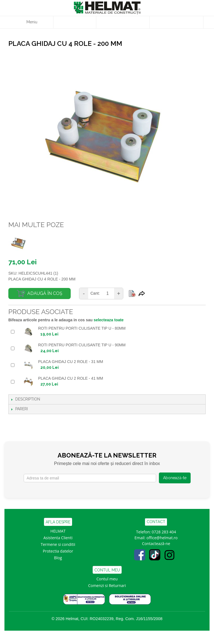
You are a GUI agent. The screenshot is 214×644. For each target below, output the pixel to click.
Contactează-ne (156, 544)
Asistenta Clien (57, 538)
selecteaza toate (109, 320)
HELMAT (58, 531)
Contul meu (107, 579)
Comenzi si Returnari (107, 585)
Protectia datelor (58, 551)
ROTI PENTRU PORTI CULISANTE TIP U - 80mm (82, 328)
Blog (58, 558)
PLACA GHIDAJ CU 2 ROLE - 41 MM (71, 378)
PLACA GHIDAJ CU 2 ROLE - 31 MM (71, 362)
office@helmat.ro (162, 538)
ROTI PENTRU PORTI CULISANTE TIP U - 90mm (82, 345)
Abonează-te (175, 478)
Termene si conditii (58, 544)
